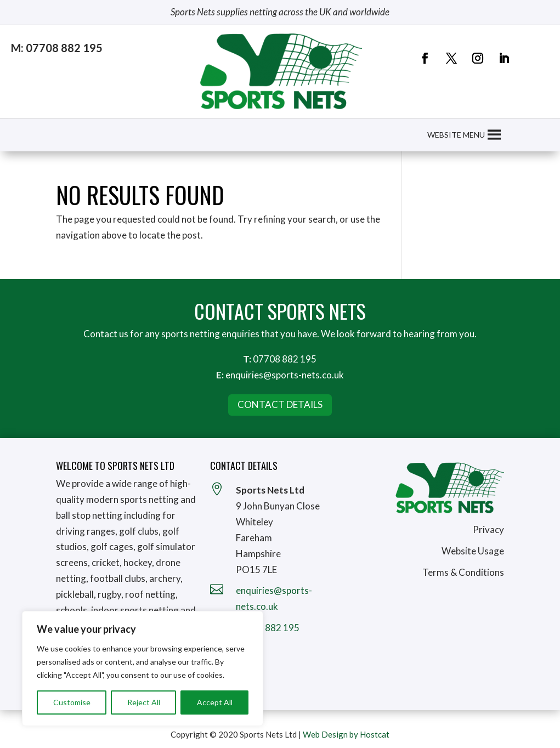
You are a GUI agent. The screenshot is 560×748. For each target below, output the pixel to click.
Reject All (144, 702)
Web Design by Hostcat (346, 734)
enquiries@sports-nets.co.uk (285, 375)
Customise (72, 702)
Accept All (215, 702)
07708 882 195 (285, 359)
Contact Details (280, 404)
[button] (456, 135)
